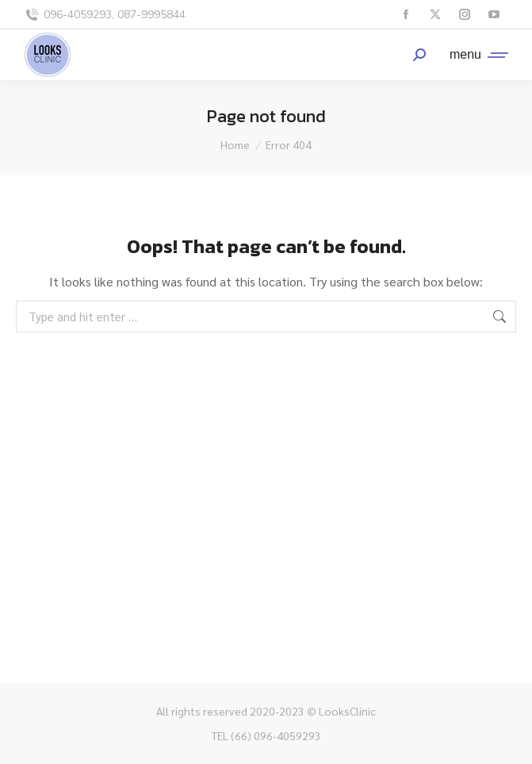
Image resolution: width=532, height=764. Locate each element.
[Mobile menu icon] (475, 55)
